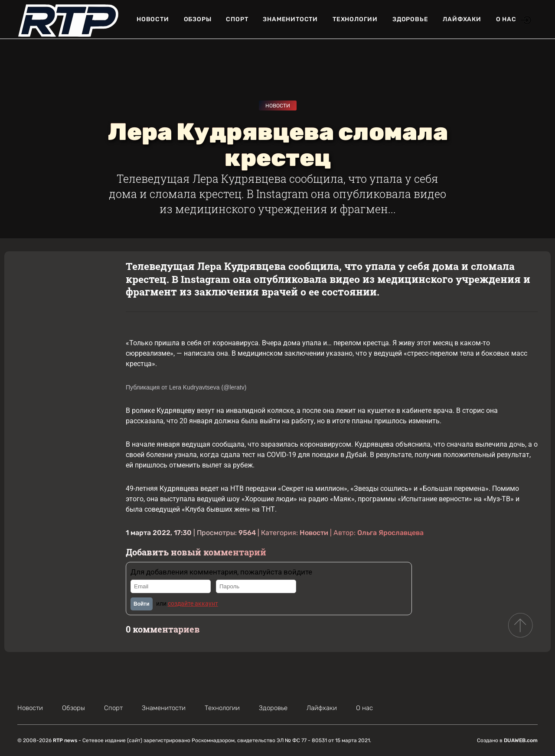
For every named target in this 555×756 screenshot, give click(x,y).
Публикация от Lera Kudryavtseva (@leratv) (186, 387)
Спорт (237, 19)
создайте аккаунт (193, 604)
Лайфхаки (462, 19)
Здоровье (410, 19)
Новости (153, 19)
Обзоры (198, 19)
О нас (506, 19)
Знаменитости (290, 19)
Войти (142, 604)
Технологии (355, 19)
